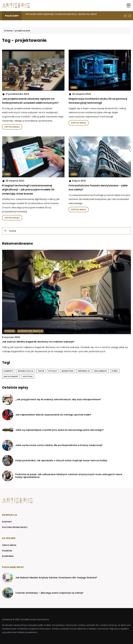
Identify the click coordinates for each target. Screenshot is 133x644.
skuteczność (11, 377)
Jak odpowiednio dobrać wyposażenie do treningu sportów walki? (53, 415)
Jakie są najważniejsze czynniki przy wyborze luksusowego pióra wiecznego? (59, 430)
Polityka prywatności (15, 527)
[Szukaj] (5, 231)
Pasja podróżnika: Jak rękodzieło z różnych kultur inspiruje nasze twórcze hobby (61, 461)
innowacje (84, 371)
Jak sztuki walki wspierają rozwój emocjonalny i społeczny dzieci (61, 14)
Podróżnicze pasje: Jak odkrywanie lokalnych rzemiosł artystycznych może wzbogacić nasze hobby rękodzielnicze (69, 476)
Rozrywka (8, 556)
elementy (9, 371)
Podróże (7, 551)
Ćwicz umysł (9, 545)
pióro (115, 371)
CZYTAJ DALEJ (12, 127)
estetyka (28, 377)
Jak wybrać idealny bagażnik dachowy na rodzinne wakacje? (38, 342)
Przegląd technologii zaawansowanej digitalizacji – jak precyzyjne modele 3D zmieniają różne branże (28, 190)
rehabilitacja (26, 371)
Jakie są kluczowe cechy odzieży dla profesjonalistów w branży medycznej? (59, 445)
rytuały (53, 371)
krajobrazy (101, 371)
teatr (41, 371)
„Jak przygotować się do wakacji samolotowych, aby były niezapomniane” (58, 399)
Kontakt (7, 522)
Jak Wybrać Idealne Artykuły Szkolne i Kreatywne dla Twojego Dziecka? (56, 578)
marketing (68, 371)
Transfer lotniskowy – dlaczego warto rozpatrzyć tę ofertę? (49, 593)
